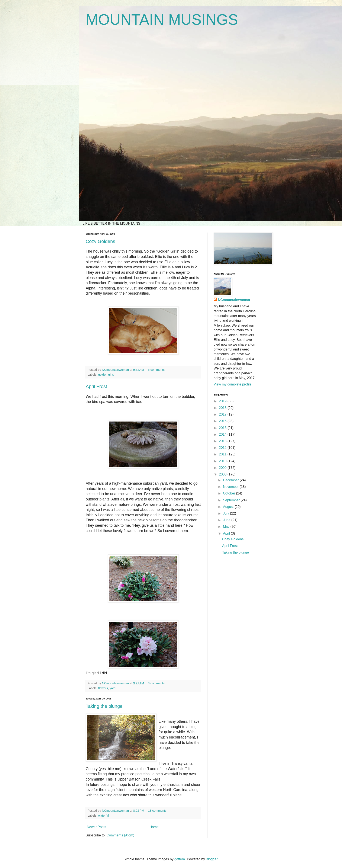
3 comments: (157, 683)
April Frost (96, 386)
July (227, 513)
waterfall (104, 816)
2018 (223, 408)
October (230, 493)
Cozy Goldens (100, 241)
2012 (223, 448)
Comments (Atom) (120, 835)
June (227, 520)
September (232, 500)
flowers (103, 688)
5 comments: (157, 370)
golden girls (106, 375)
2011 (223, 454)
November (231, 487)
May (227, 527)
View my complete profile (233, 384)
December (231, 480)
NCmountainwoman (234, 300)
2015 (223, 428)
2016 (223, 421)
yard (113, 688)
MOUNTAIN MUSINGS (162, 20)
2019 (223, 401)
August (229, 507)
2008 (223, 474)
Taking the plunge (104, 706)
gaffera (180, 859)
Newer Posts (96, 827)
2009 (223, 468)
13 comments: (158, 811)
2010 (223, 461)
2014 (223, 434)
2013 (223, 441)
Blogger (212, 859)
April (227, 533)
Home (154, 827)
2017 (223, 414)
